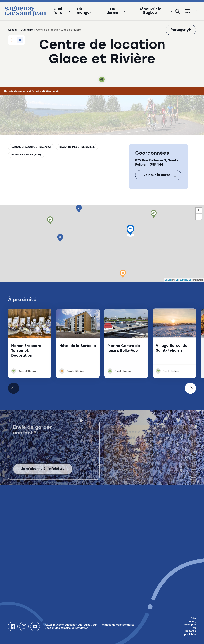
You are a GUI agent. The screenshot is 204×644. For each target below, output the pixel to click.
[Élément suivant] (14, 388)
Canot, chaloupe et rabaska (31, 147)
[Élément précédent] (190, 388)
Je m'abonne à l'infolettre (43, 474)
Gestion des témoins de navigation (66, 628)
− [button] (199, 217)
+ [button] (199, 211)
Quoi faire (27, 30)
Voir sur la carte (160, 175)
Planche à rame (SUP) (26, 155)
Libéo (193, 634)
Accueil (13, 30)
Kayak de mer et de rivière (77, 147)
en (198, 11)
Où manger (84, 11)
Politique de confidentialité (118, 625)
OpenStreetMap (183, 280)
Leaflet (168, 280)
